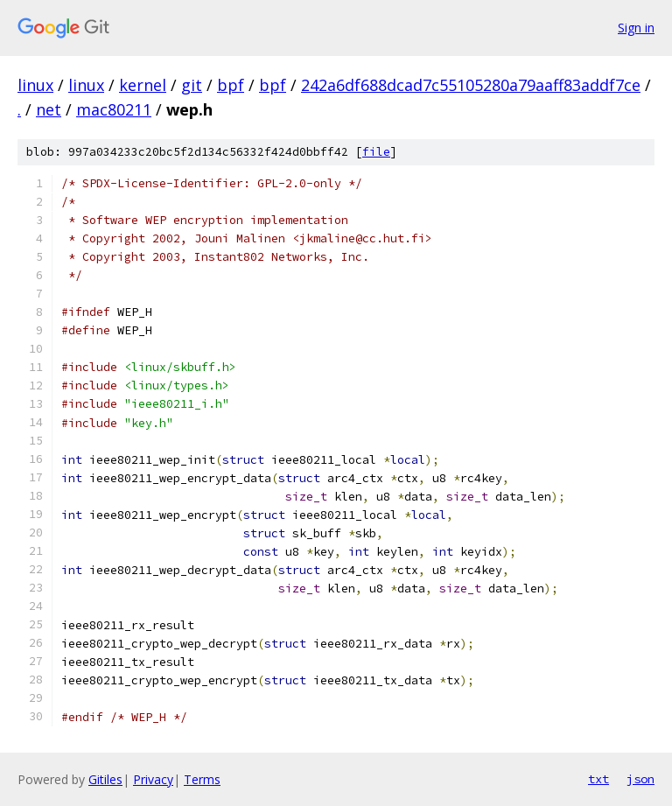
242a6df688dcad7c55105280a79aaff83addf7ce (471, 85)
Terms (202, 779)
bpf (231, 85)
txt (598, 779)
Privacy (153, 779)
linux (35, 85)
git (192, 85)
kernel (143, 85)
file (376, 152)
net (49, 109)
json (640, 779)
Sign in (636, 28)
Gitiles (105, 779)
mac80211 (114, 109)
